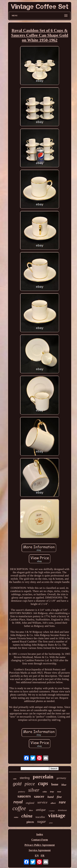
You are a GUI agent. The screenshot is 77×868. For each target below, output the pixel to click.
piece (30, 784)
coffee (19, 808)
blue (64, 785)
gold (17, 784)
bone (55, 784)
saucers (24, 796)
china (27, 816)
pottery (22, 792)
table (15, 779)
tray (52, 792)
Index (40, 834)
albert (53, 803)
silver (34, 790)
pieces (30, 822)
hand (51, 797)
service (42, 802)
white (45, 792)
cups (43, 783)
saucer (39, 796)
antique (41, 810)
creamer (52, 811)
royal (18, 802)
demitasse (62, 810)
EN (37, 856)
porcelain (43, 777)
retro (16, 817)
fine (59, 797)
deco (31, 810)
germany (61, 778)
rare (62, 802)
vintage (57, 815)
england (30, 803)
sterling (25, 778)
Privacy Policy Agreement (40, 845)
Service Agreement (40, 850)
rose (59, 792)
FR (43, 856)
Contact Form (40, 840)
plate (51, 823)
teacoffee (40, 817)
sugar (42, 821)
